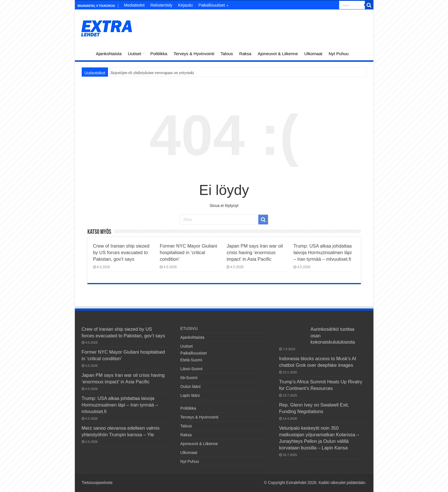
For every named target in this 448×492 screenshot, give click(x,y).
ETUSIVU (85, 53)
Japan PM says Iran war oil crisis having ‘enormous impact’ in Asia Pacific (255, 252)
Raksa (245, 54)
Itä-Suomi (189, 378)
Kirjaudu (185, 5)
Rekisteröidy (161, 5)
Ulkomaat (313, 54)
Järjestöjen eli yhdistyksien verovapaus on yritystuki (152, 73)
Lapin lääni (190, 395)
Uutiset (135, 54)
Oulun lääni (190, 387)
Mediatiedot (134, 5)
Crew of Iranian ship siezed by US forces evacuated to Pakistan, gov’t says (121, 252)
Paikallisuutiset (212, 5)
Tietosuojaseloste (97, 483)
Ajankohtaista (109, 54)
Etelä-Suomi (191, 360)
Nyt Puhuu (339, 54)
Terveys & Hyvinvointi (194, 54)
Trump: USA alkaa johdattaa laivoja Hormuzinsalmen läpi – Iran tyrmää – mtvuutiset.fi (323, 252)
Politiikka (159, 54)
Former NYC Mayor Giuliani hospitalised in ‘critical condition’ (188, 252)
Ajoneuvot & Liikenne (278, 54)
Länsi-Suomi (191, 369)
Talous (227, 54)
